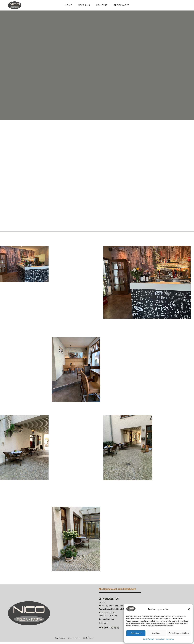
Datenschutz (160, 639)
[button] (189, 609)
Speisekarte (88, 640)
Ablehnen (156, 633)
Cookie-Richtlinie (149, 639)
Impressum (170, 639)
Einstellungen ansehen (179, 633)
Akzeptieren (136, 633)
